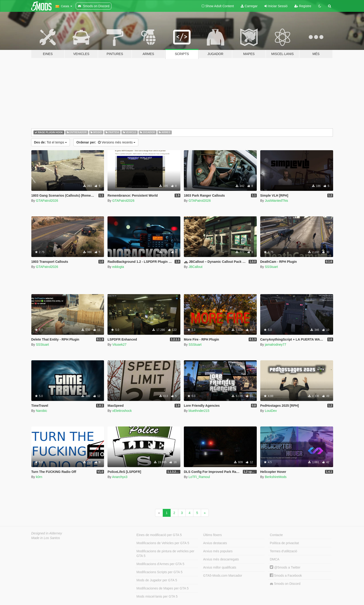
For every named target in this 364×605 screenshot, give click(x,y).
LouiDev (271, 411)
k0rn (39, 477)
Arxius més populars (218, 551)
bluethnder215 (199, 411)
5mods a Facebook (286, 576)
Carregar (249, 6)
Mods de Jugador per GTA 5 (157, 580)
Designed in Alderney (47, 533)
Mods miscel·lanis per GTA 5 (157, 596)
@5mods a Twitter (285, 567)
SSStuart (271, 267)
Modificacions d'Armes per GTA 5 (160, 564)
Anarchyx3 (120, 477)
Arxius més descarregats (221, 559)
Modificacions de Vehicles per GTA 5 (163, 543)
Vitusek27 (119, 345)
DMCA (275, 559)
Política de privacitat (284, 543)
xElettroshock (122, 411)
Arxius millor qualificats (220, 567)
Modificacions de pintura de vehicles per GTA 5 (165, 553)
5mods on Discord (285, 584)
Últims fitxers (212, 535)
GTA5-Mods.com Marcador (223, 576)
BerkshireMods (276, 477)
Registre (303, 6)
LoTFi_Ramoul (199, 477)
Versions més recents (106, 142)
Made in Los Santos (46, 538)
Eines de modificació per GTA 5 (159, 535)
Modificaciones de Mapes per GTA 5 (163, 588)
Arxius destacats (215, 543)
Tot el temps (51, 142)
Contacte (276, 535)
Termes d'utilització (283, 551)
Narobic (42, 411)
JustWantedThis (276, 201)
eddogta (118, 267)
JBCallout (195, 267)
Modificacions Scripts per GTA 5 (159, 572)
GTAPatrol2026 (47, 201)
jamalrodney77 (276, 345)
